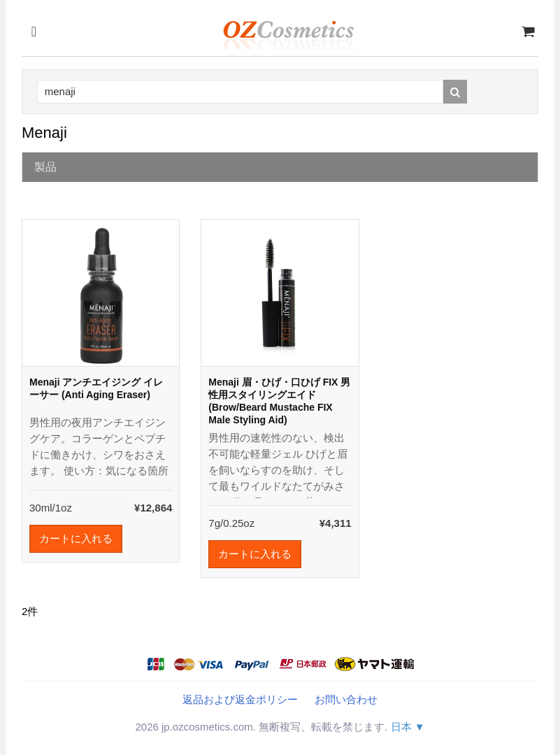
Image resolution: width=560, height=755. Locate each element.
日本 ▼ (408, 727)
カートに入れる (76, 538)
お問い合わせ (346, 699)
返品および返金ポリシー (240, 699)
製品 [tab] (45, 167)
